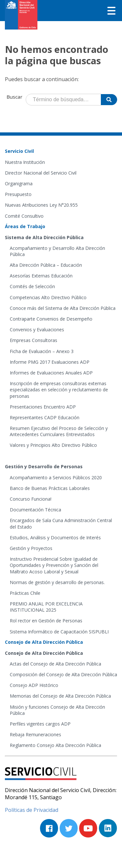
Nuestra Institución (25, 162)
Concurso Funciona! (31, 499)
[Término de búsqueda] (63, 100)
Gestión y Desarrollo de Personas (44, 466)
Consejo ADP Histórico (34, 685)
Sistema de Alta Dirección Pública (44, 237)
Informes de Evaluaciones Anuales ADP (51, 373)
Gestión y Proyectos (31, 548)
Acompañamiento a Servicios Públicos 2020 (56, 477)
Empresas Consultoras (34, 340)
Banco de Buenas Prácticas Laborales (50, 488)
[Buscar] (109, 100)
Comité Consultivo (24, 216)
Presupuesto (18, 194)
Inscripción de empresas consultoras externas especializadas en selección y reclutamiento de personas (59, 390)
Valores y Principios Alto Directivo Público (53, 445)
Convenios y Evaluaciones (37, 330)
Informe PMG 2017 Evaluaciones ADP (50, 362)
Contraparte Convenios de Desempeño (51, 319)
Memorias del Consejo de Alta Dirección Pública (60, 696)
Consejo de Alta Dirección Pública (44, 653)
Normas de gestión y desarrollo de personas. (57, 582)
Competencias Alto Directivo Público (48, 297)
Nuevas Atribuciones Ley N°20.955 (41, 205)
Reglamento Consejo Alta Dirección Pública (55, 745)
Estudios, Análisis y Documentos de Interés (55, 538)
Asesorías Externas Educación (41, 276)
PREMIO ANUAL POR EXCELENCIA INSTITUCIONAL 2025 (46, 607)
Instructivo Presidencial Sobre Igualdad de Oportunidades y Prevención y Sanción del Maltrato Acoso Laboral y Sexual (54, 565)
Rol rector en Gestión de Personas (46, 621)
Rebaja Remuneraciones (35, 734)
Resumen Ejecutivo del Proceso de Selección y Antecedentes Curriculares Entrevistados (59, 431)
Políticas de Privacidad (32, 810)
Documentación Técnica (35, 510)
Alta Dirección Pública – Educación (46, 265)
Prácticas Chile (25, 593)
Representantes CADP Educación (45, 417)
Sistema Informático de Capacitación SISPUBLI (59, 632)
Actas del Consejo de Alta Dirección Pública (55, 664)
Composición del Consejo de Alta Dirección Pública (63, 674)
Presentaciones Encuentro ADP (43, 407)
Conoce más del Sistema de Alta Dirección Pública (63, 308)
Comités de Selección (32, 286)
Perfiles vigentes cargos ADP (40, 724)
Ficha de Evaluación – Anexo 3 (42, 351)
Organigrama (19, 183)
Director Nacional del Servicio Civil (41, 173)
